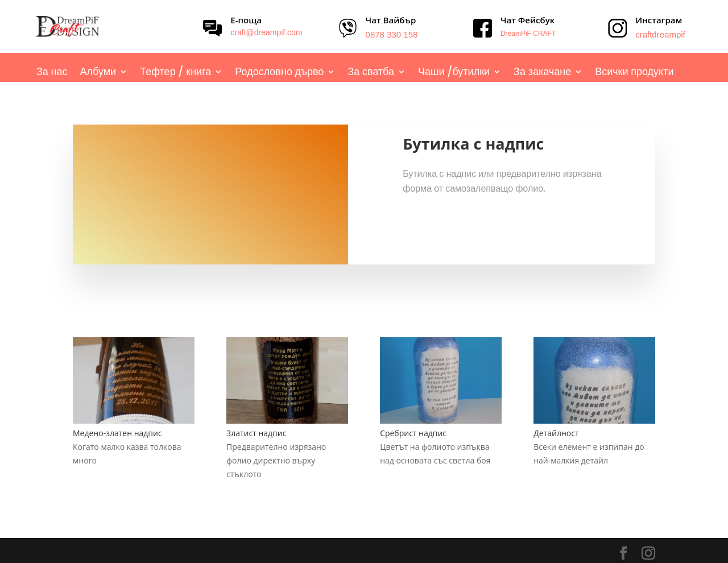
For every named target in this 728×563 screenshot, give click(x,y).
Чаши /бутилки (454, 73)
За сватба (371, 73)
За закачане (542, 73)
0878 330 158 (392, 34)
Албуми (98, 73)
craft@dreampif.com (266, 32)
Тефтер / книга (175, 73)
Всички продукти (634, 73)
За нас (52, 73)
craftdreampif (660, 34)
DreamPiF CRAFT (528, 34)
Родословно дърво (279, 73)
